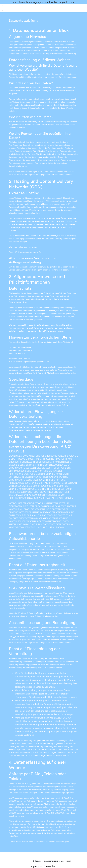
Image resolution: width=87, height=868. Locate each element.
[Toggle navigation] (6, 8)
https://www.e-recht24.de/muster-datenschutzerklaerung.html (43, 841)
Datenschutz (50, 866)
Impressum (36, 866)
